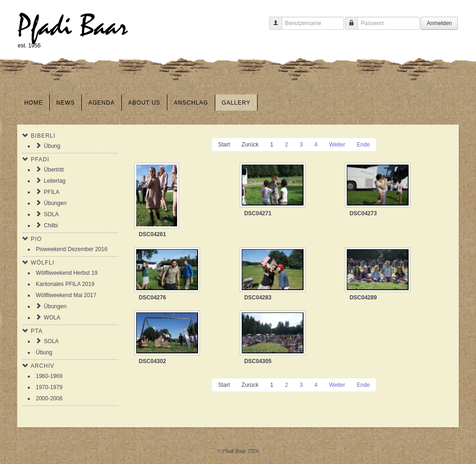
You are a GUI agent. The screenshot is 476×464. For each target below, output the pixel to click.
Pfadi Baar (73, 26)
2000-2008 (49, 398)
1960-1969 (49, 376)
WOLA (52, 318)
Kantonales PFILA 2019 (65, 284)
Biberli (43, 136)
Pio (36, 239)
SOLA (51, 214)
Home (33, 103)
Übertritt (54, 170)
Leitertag (55, 181)
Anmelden (439, 23)
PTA (36, 331)
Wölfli (43, 263)
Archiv (43, 366)
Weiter (337, 145)
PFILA (51, 192)
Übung (52, 146)
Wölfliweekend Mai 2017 (66, 295)
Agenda (102, 103)
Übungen (55, 203)
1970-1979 (49, 387)
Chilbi (51, 225)
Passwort (348, 28)
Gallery (236, 103)
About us (144, 103)
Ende (363, 145)
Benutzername (272, 28)
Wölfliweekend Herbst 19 (67, 273)
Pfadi (40, 159)
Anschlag (191, 103)
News (66, 103)
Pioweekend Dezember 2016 (72, 249)
